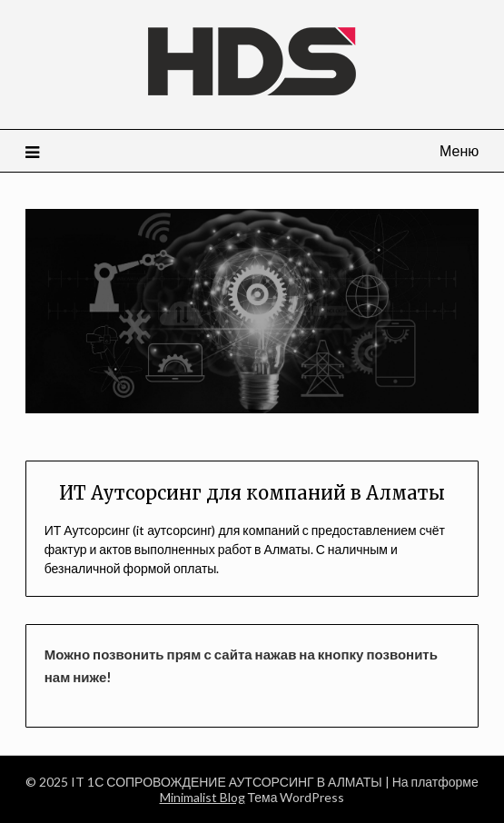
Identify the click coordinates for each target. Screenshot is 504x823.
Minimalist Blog (203, 797)
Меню (459, 150)
